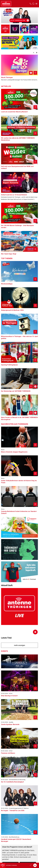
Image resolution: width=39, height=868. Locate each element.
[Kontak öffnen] (31, 4)
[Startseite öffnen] (6, 4)
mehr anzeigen (20, 645)
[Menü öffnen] (36, 4)
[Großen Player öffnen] (31, 865)
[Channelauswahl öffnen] (33, 4)
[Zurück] (33, 53)
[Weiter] (37, 53)
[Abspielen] (35, 865)
